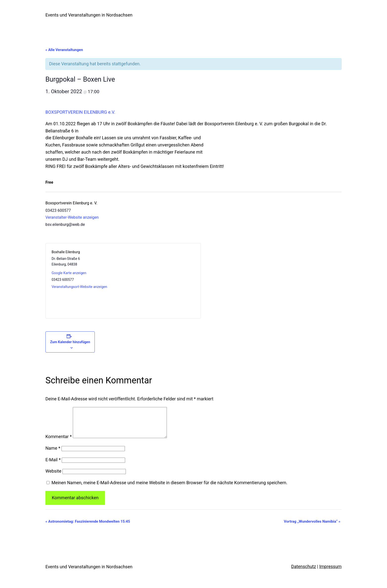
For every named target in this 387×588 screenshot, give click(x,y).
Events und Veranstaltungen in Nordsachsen (89, 15)
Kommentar (58, 442)
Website (53, 477)
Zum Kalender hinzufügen (70, 342)
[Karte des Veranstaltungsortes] (159, 281)
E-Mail (53, 466)
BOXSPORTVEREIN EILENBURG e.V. (80, 112)
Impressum (330, 572)
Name (53, 454)
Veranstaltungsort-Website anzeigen (79, 287)
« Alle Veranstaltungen (64, 50)
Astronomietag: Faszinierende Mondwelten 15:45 (88, 527)
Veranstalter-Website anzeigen (72, 217)
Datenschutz (304, 572)
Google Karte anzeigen (69, 273)
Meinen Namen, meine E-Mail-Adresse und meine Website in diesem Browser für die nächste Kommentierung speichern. (169, 489)
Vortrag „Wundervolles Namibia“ (312, 527)
